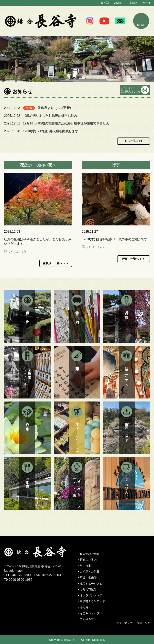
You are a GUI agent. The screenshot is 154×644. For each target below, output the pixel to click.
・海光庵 (83, 607)
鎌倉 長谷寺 (41, 21)
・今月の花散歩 (87, 589)
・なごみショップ (88, 613)
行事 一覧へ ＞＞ (134, 259)
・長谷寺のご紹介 (88, 554)
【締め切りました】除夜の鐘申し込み (50, 116)
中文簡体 (132, 3)
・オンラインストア (90, 595)
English (118, 3)
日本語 (105, 3)
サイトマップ (124, 623)
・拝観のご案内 (87, 560)
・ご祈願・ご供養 (88, 572)
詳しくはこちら (15, 251)
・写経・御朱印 (87, 578)
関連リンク (143, 623)
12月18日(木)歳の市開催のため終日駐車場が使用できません (66, 123)
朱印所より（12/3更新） (55, 108)
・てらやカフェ (87, 619)
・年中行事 (84, 566)
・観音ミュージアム (90, 584)
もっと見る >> (134, 141)
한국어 (146, 3)
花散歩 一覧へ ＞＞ (56, 263)
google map (13, 571)
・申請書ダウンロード (91, 601)
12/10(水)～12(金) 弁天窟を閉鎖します (51, 131)
